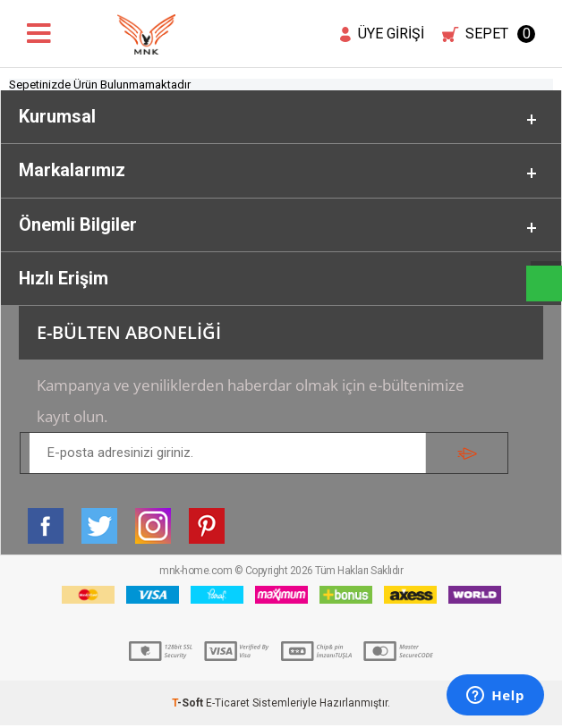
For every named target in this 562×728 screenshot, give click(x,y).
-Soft (189, 706)
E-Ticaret (228, 706)
